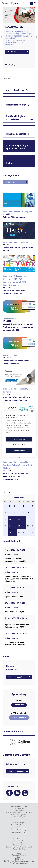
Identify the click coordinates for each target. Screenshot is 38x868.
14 (10, 519)
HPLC (18, 242)
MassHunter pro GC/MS (15, 612)
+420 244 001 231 (16, 823)
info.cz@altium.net (19, 827)
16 (19, 519)
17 (24, 519)
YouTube (25, 793)
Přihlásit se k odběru (16, 771)
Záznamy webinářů (19, 718)
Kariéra (19, 857)
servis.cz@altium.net (19, 831)
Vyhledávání (35, 4)
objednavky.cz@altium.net (19, 829)
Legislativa (19, 853)
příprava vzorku (11, 282)
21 (10, 526)
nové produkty (10, 355)
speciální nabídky (12, 285)
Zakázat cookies (19, 450)
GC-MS (23, 282)
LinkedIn (17, 793)
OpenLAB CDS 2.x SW (14, 597)
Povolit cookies (19, 439)
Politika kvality (19, 841)
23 (19, 526)
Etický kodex (19, 859)
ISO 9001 (15, 833)
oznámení (9, 212)
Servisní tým (19, 705)
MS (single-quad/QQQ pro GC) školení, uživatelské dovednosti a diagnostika (19, 579)
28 (10, 533)
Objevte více (12, 52)
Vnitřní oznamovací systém (19, 863)
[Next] (36, 37)
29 (14, 533)
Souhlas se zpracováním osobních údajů (19, 847)
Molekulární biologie (16, 105)
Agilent (29, 212)
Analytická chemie (15, 90)
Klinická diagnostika (16, 134)
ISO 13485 (23, 833)
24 (24, 526)
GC (21, 279)
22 (14, 526)
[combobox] (16, 182)
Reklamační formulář (19, 855)
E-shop (10, 163)
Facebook (9, 793)
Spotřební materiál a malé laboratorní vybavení (19, 861)
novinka (8, 392)
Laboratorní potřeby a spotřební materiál (17, 147)
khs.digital (22, 817)
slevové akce (21, 276)
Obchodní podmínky (19, 839)
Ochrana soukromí (19, 845)
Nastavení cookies (19, 849)
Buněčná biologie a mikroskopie (16, 118)
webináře (19, 212)
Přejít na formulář (15, 677)
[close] (32, 411)
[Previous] (2, 37)
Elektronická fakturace (19, 843)
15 (14, 519)
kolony (25, 242)
